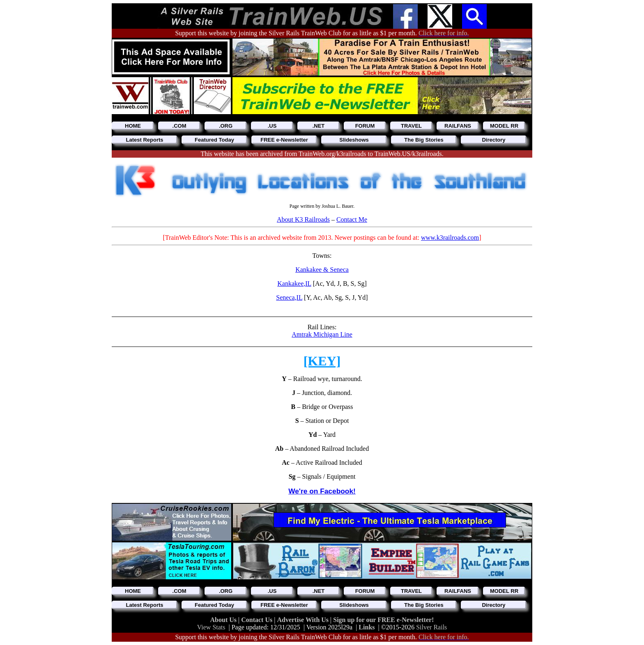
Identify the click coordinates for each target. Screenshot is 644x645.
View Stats (211, 627)
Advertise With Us (304, 620)
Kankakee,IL (294, 283)
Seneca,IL (289, 297)
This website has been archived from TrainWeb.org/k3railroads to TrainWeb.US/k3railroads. (322, 154)
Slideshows (354, 140)
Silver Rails (431, 627)
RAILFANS (458, 126)
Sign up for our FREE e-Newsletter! (383, 620)
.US (272, 126)
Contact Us (258, 620)
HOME (133, 126)
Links (367, 627)
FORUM (365, 126)
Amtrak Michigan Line (322, 334)
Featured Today (214, 140)
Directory (493, 140)
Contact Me (352, 219)
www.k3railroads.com (450, 238)
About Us (224, 620)
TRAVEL (411, 126)
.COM (179, 126)
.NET (319, 126)
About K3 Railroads (303, 219)
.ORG (226, 126)
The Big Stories (424, 140)
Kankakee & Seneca (322, 270)
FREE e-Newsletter (284, 140)
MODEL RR (504, 126)
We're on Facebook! (322, 491)
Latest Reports (144, 140)
